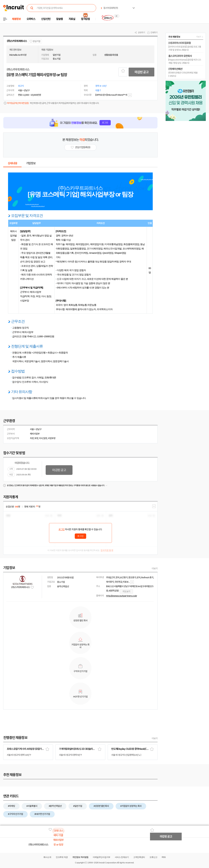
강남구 (39, 429)
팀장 (45, 438)
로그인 (62, 529)
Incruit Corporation (108, 863)
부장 (36, 438)
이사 (41, 438)
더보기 (155, 568)
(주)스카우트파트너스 (17, 41)
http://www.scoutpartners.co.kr (122, 596)
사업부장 (52, 438)
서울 (32, 429)
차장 (32, 438)
